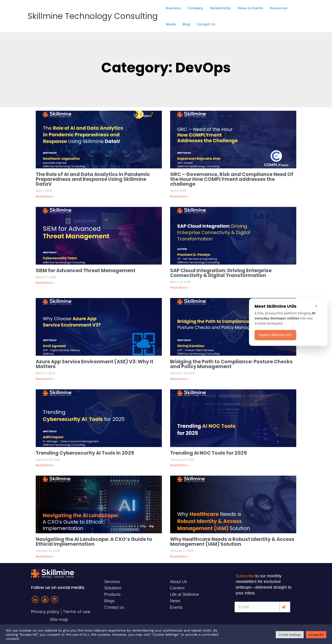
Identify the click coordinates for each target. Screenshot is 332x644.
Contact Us (206, 24)
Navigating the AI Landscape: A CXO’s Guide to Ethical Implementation (94, 542)
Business (173, 8)
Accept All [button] (316, 635)
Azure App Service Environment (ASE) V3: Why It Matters (95, 364)
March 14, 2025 (180, 282)
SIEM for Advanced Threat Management (86, 270)
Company (195, 8)
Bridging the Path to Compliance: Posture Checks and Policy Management (231, 364)
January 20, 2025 (48, 460)
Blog (186, 24)
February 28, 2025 (182, 373)
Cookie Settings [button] (290, 635)
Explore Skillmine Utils (275, 335)
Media (171, 24)
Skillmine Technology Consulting (93, 16)
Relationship (220, 8)
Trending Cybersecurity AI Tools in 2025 (85, 453)
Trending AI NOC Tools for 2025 (209, 453)
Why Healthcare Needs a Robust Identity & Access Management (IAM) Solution (232, 542)
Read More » (45, 196)
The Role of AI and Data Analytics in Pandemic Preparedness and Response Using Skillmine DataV (93, 179)
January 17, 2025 (182, 551)
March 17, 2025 (46, 277)
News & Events (250, 8)
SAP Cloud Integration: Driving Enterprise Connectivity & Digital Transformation (221, 273)
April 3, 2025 (44, 191)
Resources (279, 8)
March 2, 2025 (45, 373)
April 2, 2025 (178, 191)
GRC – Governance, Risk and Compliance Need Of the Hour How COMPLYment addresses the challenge (232, 179)
